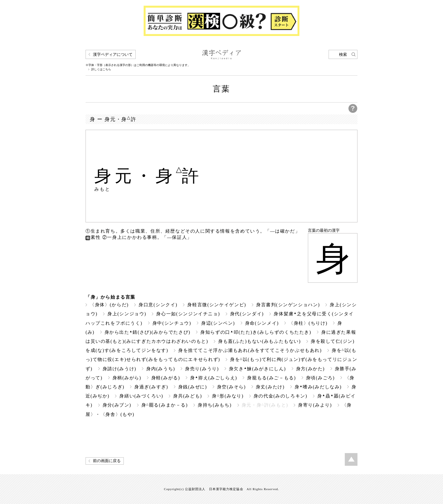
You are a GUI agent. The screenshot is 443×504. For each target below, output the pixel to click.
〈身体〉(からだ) (109, 305)
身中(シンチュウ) (172, 323)
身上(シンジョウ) (127, 314)
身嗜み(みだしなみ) (318, 387)
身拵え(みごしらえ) (214, 378)
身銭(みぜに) (193, 387)
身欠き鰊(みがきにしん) (257, 369)
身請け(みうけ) (120, 369)
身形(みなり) (228, 396)
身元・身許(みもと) (265, 405)
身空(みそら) (231, 387)
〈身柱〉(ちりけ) (308, 323)
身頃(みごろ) (320, 378)
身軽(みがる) (166, 378)
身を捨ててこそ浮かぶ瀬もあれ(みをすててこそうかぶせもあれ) (250, 350)
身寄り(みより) (315, 405)
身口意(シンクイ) (158, 305)
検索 (343, 55)
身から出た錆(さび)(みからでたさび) (148, 332)
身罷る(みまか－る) (165, 405)
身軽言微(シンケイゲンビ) (217, 305)
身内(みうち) (161, 369)
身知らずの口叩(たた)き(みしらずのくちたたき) (256, 332)
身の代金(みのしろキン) (280, 396)
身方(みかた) (310, 369)
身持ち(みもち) (215, 405)
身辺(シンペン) (218, 323)
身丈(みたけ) (270, 387)
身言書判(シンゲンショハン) (288, 305)
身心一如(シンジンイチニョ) (188, 314)
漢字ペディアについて (113, 55)
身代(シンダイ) (247, 314)
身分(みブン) (117, 405)
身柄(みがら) (127, 378)
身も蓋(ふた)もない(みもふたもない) (259, 341)
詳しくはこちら (101, 69)
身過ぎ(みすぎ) (151, 387)
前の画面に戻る (107, 461)
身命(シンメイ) (262, 323)
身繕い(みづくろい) (141, 396)
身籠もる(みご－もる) (271, 378)
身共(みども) (188, 396)
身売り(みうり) (202, 369)
